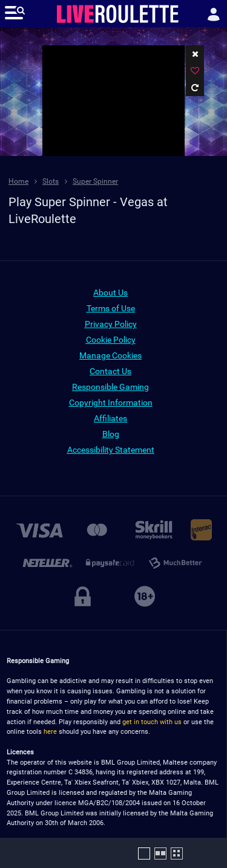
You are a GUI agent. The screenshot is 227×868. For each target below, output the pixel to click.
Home (18, 181)
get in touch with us (152, 722)
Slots (51, 181)
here (50, 732)
